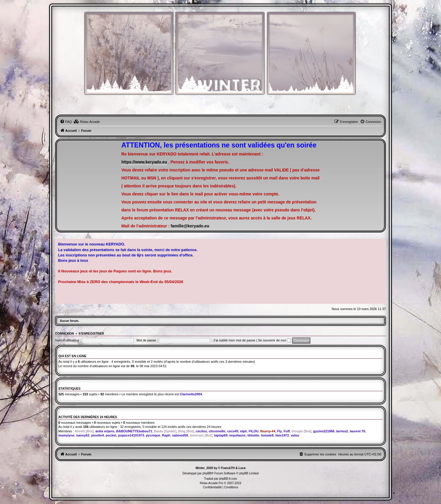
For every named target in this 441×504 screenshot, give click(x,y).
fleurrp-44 (268, 431)
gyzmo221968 (324, 431)
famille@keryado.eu (190, 226)
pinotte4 (98, 435)
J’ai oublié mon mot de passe (234, 340)
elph (243, 431)
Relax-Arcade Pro (211, 483)
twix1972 (282, 435)
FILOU (254, 431)
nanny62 (83, 435)
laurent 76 (357, 431)
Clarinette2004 (191, 394)
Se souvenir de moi (274, 340)
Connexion (65, 333)
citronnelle (217, 431)
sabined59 (180, 435)
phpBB (207, 473)
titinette (253, 435)
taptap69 (221, 435)
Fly (279, 431)
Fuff (287, 431)
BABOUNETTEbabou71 (134, 431)
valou (295, 435)
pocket (111, 435)
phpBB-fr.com (228, 479)
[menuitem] (66, 122)
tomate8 (267, 435)
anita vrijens (105, 431)
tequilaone (238, 435)
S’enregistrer (91, 333)
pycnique (153, 435)
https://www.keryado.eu (144, 162)
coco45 (233, 431)
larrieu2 (342, 431)
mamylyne (66, 435)
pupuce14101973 (131, 435)
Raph (166, 435)
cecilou (201, 431)
